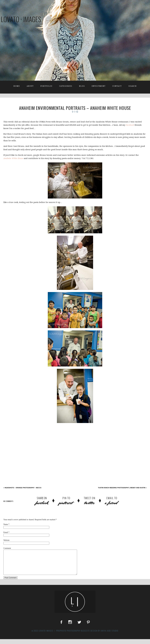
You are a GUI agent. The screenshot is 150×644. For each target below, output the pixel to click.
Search (133, 86)
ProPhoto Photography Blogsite (73, 636)
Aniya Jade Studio (110, 636)
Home (17, 86)
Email (6, 532)
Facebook (130, 125)
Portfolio (46, 86)
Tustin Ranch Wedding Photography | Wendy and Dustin (122, 488)
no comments (8, 501)
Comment (7, 548)
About (30, 86)
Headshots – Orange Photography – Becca (22, 488)
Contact (117, 86)
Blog (82, 86)
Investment (99, 86)
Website (6, 540)
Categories (66, 86)
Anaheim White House (13, 158)
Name (6, 524)
